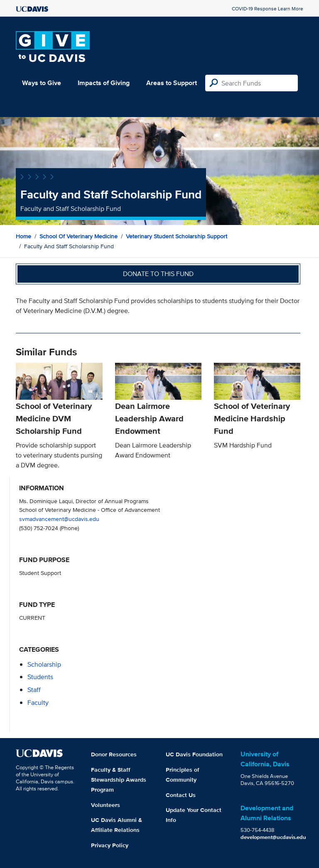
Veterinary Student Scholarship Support (177, 236)
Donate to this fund (158, 274)
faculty (38, 703)
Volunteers (106, 805)
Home (23, 236)
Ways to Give (42, 83)
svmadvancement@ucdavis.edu (59, 519)
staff (34, 690)
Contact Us (181, 795)
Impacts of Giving (104, 83)
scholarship (44, 664)
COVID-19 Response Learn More (267, 9)
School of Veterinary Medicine (79, 236)
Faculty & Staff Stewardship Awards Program (119, 780)
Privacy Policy (110, 845)
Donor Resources (114, 754)
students (40, 677)
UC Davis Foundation (194, 754)
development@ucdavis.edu (273, 837)
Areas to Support (172, 83)
